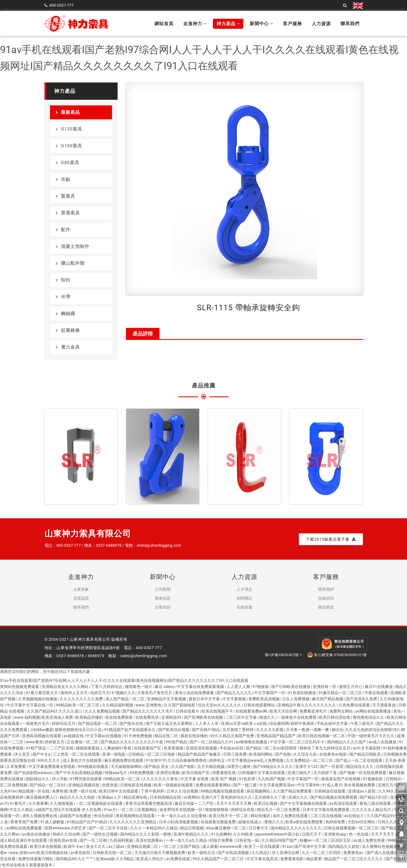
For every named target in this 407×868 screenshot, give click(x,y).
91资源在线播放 (302, 693)
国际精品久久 (38, 779)
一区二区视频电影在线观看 (100, 803)
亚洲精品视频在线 (84, 785)
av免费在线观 (178, 859)
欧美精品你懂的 (90, 717)
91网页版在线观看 (86, 779)
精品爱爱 (314, 859)
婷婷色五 (217, 760)
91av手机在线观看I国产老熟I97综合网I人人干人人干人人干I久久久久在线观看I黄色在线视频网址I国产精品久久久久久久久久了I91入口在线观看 (124, 680)
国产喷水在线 (132, 723)
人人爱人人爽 (239, 687)
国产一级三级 (245, 785)
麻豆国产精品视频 (328, 699)
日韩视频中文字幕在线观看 (262, 773)
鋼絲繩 (65, 314)
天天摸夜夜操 (385, 705)
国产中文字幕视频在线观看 (304, 803)
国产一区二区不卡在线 (109, 828)
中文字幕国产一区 (270, 693)
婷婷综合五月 (64, 723)
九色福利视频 (122, 840)
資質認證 (81, 598)
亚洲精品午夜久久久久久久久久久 (307, 705)
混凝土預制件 (72, 246)
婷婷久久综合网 (67, 834)
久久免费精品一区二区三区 (310, 760)
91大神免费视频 (138, 736)
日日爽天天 (259, 828)
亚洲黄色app (336, 834)
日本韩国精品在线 (166, 797)
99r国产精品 (177, 742)
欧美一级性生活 (202, 853)
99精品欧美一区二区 (123, 779)
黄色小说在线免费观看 (195, 693)
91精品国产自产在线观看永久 (130, 730)
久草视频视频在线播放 (38, 699)
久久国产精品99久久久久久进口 (55, 711)
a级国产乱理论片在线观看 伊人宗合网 (69, 810)
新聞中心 (261, 24)
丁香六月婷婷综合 (107, 687)
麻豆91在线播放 (379, 687)
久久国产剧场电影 (180, 705)
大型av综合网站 (362, 822)
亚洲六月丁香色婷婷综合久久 (227, 797)
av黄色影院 (81, 853)
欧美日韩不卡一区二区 (229, 816)
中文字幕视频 (235, 699)
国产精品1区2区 (374, 797)
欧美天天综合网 (284, 711)
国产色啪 (283, 754)
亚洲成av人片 (110, 797)
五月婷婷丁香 (326, 773)
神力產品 (228, 24)
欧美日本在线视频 (46, 846)
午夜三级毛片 (362, 723)
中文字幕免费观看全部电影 (52, 767)
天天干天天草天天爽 (234, 803)
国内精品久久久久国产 (347, 742)
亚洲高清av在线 (64, 840)
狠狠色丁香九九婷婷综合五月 (325, 748)
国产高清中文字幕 (310, 846)
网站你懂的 (261, 816)
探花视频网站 (259, 791)
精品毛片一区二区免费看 (279, 810)
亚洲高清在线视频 (202, 748)
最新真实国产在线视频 (341, 779)
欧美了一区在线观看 (262, 846)
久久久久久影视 (270, 730)
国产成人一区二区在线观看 (359, 760)
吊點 (63, 179)
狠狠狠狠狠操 (217, 810)
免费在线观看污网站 (36, 859)
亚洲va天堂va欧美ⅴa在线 (244, 723)
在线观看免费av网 (252, 711)
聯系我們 (350, 24)
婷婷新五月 (55, 742)
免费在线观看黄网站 (214, 785)
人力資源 (321, 24)
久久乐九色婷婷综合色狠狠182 (372, 730)
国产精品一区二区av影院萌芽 (272, 748)
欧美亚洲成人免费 (58, 717)
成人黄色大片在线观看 (83, 760)
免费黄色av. (354, 853)
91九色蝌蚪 (221, 834)
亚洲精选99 (172, 717)
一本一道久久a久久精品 (187, 840)
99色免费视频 (142, 773)
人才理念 (244, 589)
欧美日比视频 (266, 803)
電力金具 (68, 347)
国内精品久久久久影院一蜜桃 (146, 834)
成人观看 (210, 846)
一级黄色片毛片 (36, 723)
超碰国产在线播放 (76, 816)
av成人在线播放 (383, 742)
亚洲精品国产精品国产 (276, 736)
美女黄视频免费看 (360, 785)
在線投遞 (244, 607)
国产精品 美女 (157, 767)
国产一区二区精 (94, 840)
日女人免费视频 (296, 699)
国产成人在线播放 (383, 853)
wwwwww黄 (231, 846)
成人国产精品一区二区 (125, 699)
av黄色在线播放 (37, 834)
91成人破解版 (53, 822)
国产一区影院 (332, 767)
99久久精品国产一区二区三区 (219, 859)
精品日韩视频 (192, 828)
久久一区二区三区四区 (322, 853)
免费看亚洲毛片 (314, 711)
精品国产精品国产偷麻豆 (200, 754)
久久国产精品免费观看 (293, 791)
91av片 (110, 810)
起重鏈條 (68, 330)
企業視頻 (163, 607)
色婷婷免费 (336, 822)
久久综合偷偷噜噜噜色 (188, 760)
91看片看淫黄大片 (42, 693)
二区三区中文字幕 (241, 717)
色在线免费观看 (119, 717)
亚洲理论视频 (168, 773)
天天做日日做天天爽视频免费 (160, 853)
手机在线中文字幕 (333, 723)
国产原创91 (396, 859)
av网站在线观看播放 (373, 711)
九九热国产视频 (272, 779)
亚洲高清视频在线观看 (42, 736)
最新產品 (68, 112)
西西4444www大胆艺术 (66, 828)
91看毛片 (18, 803)
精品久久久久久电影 (78, 797)
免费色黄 (60, 791)
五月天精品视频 (211, 767)
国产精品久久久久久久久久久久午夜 (132, 742)
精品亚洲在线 (136, 797)
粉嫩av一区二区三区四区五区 (326, 840)
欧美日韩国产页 (196, 773)
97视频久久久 (123, 693)
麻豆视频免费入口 (42, 797)
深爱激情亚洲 (224, 773)
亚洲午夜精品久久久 (191, 834)
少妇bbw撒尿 (41, 730)
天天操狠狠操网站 (127, 767)
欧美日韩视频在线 (53, 853)
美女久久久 (96, 846)
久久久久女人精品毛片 (372, 810)
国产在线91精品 (206, 730)
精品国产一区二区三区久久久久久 (354, 859)
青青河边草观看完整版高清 (149, 803)
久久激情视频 (62, 803)
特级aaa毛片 (116, 773)
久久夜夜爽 (38, 803)
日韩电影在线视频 (136, 785)
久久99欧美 (243, 834)
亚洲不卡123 (307, 767)
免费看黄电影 (292, 859)
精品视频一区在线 (34, 791)
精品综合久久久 (360, 767)
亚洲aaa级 (105, 859)
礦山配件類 (70, 263)
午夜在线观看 (377, 693)
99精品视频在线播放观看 (223, 791)
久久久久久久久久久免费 (82, 699)
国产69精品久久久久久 (273, 767)
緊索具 (65, 196)
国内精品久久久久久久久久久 (297, 828)
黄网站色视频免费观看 (20, 687)
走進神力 (195, 24)
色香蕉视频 (174, 748)
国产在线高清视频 (234, 853)
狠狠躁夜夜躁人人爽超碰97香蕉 (104, 748)
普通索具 (68, 213)
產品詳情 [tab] (143, 334)
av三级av (117, 846)
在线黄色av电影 (334, 754)
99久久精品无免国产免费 (233, 736)
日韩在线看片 (188, 711)
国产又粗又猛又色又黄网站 (169, 723)
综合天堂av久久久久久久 (220, 705)
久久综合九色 (305, 754)
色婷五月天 (100, 693)
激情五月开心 (351, 687)
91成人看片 (332, 785)
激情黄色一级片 (139, 687)
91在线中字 (156, 760)
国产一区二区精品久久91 (212, 742)
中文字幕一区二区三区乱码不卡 (298, 742)
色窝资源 (110, 785)
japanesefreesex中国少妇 (278, 834)
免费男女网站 (341, 711)
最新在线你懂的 (195, 736)
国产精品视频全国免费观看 (334, 797)
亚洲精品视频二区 (143, 846)
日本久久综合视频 (183, 791)
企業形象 (81, 589)
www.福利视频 (27, 717)
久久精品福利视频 (118, 705)
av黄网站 (191, 797)
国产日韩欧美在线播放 (291, 687)
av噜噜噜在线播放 (252, 742)
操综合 (337, 730)
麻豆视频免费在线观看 (124, 760)
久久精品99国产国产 (280, 840)
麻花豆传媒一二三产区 (195, 803)
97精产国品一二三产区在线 (50, 748)
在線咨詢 (326, 598)
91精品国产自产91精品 (87, 822)
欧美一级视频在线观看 (174, 785)
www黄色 (34, 742)
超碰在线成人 (250, 822)
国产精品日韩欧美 (366, 754)
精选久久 (267, 717)
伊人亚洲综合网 (286, 853)
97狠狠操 (261, 687)
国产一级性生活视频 (100, 834)
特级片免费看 (222, 840)
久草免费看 (17, 767)
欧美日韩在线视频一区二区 (322, 736)
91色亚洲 (247, 779)
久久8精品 (125, 859)
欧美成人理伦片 (150, 859)
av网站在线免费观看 (25, 828)
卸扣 (63, 280)
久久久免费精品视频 (103, 711)
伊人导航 (60, 779)
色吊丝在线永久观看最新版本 (28, 865)
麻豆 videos (165, 687)
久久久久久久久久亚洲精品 (133, 822)
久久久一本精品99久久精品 (154, 828)
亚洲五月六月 (390, 785)
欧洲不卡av (74, 846)
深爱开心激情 (239, 767)
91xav (287, 846)
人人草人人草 (207, 723)
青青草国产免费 (24, 822)
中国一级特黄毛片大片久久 (371, 736)
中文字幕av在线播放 (104, 736)
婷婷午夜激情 (303, 723)
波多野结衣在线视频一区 (181, 810)
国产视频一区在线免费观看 (363, 773)
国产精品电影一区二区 (98, 723)
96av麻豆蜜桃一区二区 (227, 828)
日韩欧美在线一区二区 (113, 853)
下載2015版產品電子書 (331, 539)
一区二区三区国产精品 (181, 846)
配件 (63, 230)
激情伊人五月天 (74, 693)
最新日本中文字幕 (205, 699)
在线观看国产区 (148, 748)
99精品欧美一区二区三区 (78, 705)
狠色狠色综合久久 (369, 717)
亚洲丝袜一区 (325, 687)
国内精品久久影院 (344, 846)
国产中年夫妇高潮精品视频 (79, 773)
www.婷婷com (22, 853)
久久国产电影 (183, 767)
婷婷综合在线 (243, 810)
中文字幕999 (309, 785)
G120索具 (69, 129)
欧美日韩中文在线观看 (119, 791)
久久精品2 (261, 853)
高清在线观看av (150, 840)
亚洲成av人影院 (362, 791)
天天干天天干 (383, 834)
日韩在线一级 (248, 840)
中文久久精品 (22, 810)
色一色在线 (359, 834)
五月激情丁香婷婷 (238, 730)
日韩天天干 (312, 834)
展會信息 (163, 598)
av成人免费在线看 (370, 840)
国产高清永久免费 (362, 699)
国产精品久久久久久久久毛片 (148, 711)
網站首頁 (164, 24)
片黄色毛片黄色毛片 (155, 693)
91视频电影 (373, 779)
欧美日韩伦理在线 (335, 717)
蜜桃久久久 (274, 822)
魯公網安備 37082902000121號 (337, 655)
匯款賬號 (326, 607)
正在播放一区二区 (83, 742)
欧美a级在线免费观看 (305, 822)
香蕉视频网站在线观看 (136, 816)
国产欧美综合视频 (174, 730)
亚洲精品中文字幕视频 (167, 699)
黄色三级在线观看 (376, 803)
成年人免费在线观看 (291, 816)
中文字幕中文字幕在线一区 (30, 705)
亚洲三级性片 (300, 773)
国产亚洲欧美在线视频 (204, 717)
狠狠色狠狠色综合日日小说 (79, 730)
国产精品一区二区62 (48, 785)
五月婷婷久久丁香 (271, 797)
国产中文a (42, 754)
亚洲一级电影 (114, 754)
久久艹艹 (86, 859)
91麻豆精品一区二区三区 (341, 693)
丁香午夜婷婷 (153, 791)
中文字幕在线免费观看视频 (201, 687)
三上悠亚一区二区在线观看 (77, 754)
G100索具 (69, 146)
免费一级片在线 (83, 791)
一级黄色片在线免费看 (297, 717)
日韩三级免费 (235, 754)
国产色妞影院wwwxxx (34, 773)
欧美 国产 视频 (224, 779)
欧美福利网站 (261, 754)
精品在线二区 (167, 736)
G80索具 (67, 163)
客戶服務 (292, 24)
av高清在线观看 (344, 803)
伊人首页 (22, 754)
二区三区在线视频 (326, 816)
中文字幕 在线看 (195, 779)
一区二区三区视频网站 (138, 810)
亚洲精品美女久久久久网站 (66, 687)
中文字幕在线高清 (262, 859)
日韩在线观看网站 (260, 705)
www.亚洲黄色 (149, 705)
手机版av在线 (232, 748)
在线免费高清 (147, 717)
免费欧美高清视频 (264, 699)
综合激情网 (279, 723)
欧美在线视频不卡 (218, 711)
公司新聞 (163, 589)
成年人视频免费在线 (40, 816)
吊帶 (63, 297)
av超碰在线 (74, 736)
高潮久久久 (298, 797)
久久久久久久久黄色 (161, 779)
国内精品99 (66, 859)
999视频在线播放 (93, 767)
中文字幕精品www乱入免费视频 (256, 760)
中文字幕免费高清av (277, 785)
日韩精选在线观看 (330, 791)
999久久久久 (49, 760)
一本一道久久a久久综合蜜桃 (182, 816)
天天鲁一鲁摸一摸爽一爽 (308, 730)
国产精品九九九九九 (235, 693)
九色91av (8, 791)
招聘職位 (244, 598)
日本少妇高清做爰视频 (179, 822)
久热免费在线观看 (355, 705)
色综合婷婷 (104, 816)
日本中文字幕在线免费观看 (326, 810)
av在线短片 (354, 816)
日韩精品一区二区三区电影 (152, 754)
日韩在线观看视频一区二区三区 (352, 828)
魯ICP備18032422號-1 (284, 655)
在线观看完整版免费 (219, 822)
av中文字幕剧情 (367, 748)
